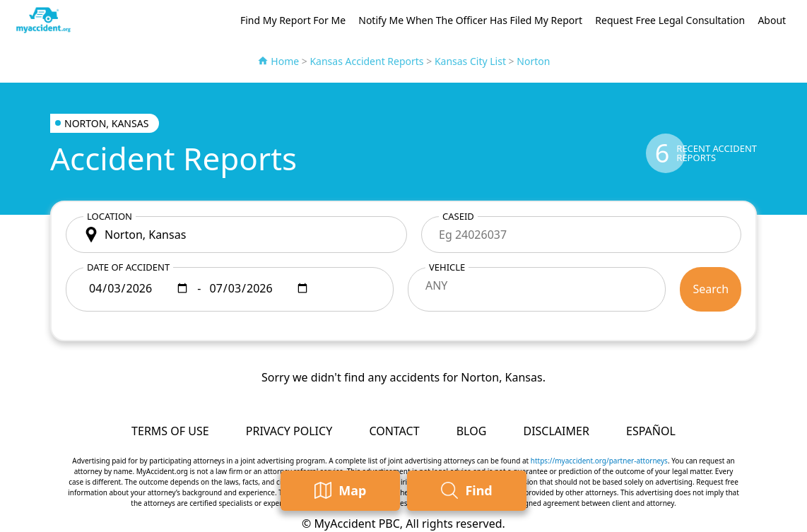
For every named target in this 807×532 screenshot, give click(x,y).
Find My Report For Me (293, 20)
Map (340, 491)
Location (110, 216)
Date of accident (128, 267)
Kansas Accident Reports (366, 61)
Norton (533, 61)
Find (466, 491)
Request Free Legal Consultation (670, 20)
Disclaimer (556, 431)
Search (711, 289)
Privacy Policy (289, 431)
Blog (472, 431)
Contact (394, 431)
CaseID (458, 216)
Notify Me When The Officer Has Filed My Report (470, 20)
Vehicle (447, 267)
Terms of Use (170, 431)
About (772, 20)
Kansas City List (470, 61)
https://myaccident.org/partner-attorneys (599, 461)
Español (651, 431)
